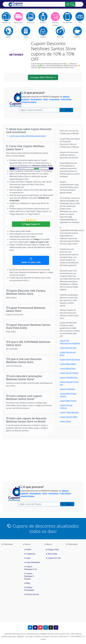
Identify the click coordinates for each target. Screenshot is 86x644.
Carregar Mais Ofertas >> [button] (43, 77)
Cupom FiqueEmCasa (69, 377)
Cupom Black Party (68, 368)
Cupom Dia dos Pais (68, 348)
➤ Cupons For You (53, 558)
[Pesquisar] (39, 110)
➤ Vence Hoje (51, 554)
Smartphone (36, 99)
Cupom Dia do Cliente (69, 373)
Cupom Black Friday (68, 401)
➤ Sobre (28, 549)
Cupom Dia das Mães (69, 417)
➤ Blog (27, 583)
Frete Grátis (66, 99)
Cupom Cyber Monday (69, 412)
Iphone (66, 97)
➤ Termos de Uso (32, 594)
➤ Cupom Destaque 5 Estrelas (29, 576)
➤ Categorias (30, 554)
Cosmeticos (54, 99)
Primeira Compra (29, 102)
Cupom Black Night (68, 364)
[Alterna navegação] (70, 4)
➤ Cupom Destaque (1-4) (30, 568)
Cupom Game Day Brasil (70, 359)
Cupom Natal (65, 421)
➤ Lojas (27, 558)
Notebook (25, 99)
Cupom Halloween (67, 389)
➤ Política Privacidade (29, 589)
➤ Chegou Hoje (52, 549)
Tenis (46, 99)
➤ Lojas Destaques (32, 562)
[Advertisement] (43, 459)
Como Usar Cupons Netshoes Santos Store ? (28, 136)
